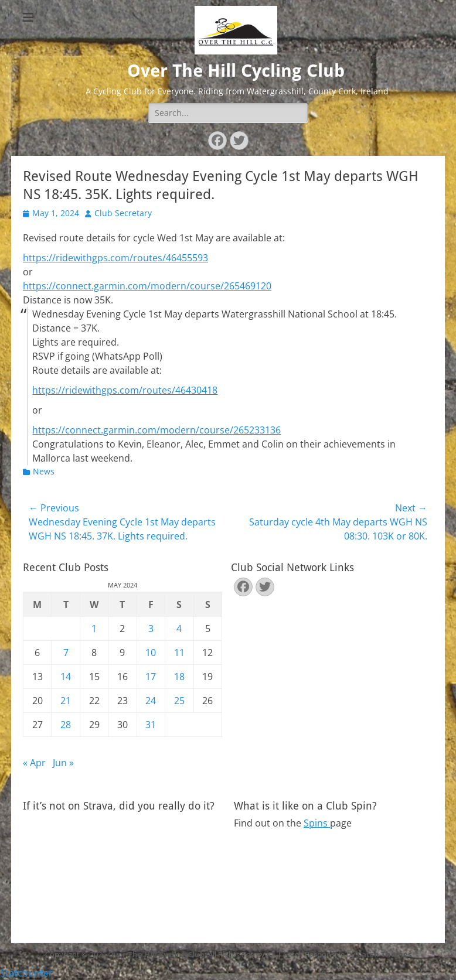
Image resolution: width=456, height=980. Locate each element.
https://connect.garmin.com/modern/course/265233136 (156, 430)
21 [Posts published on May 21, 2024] (66, 701)
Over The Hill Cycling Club (236, 71)
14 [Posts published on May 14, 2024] (66, 677)
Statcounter (26, 973)
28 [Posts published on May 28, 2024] (66, 725)
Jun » (63, 763)
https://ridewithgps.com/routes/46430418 (125, 390)
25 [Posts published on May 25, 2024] (179, 701)
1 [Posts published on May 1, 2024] (94, 629)
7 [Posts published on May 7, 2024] (66, 653)
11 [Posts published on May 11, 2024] (179, 653)
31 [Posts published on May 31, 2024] (151, 725)
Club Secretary (123, 213)
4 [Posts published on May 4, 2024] (179, 629)
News (44, 471)
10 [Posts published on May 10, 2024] (151, 653)
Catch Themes (384, 954)
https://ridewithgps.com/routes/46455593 (115, 258)
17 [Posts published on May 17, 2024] (151, 677)
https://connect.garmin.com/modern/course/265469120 (147, 286)
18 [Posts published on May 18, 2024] (179, 677)
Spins (317, 823)
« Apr (34, 763)
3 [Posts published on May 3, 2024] (151, 629)
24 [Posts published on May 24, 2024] (151, 701)
